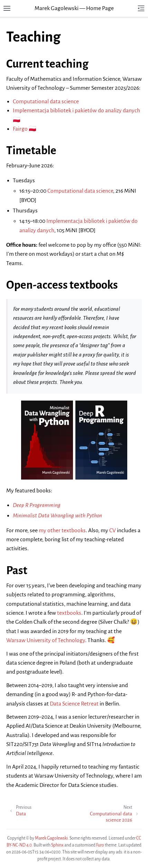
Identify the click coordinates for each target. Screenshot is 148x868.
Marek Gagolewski (51, 838)
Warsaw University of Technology (46, 640)
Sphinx (57, 845)
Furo (100, 845)
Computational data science (46, 102)
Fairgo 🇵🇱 (25, 129)
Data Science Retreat (74, 704)
